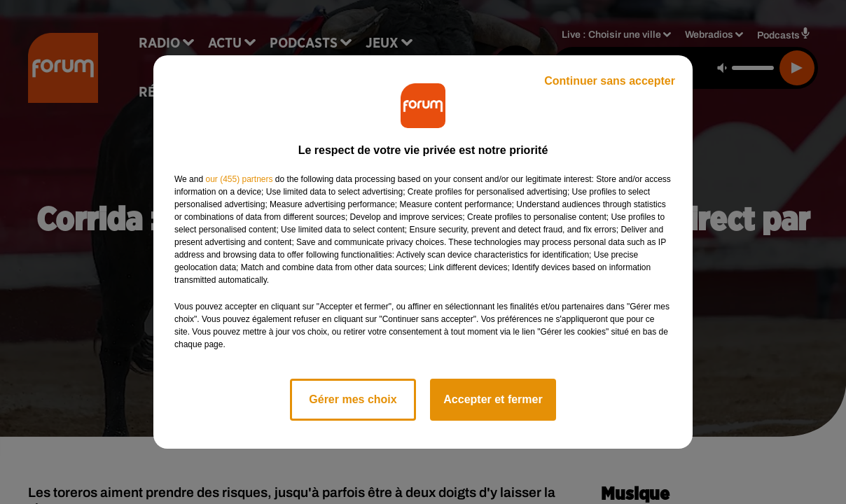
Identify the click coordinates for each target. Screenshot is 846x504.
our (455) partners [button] (239, 179)
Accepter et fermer (493, 399)
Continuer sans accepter (610, 81)
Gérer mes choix (353, 399)
